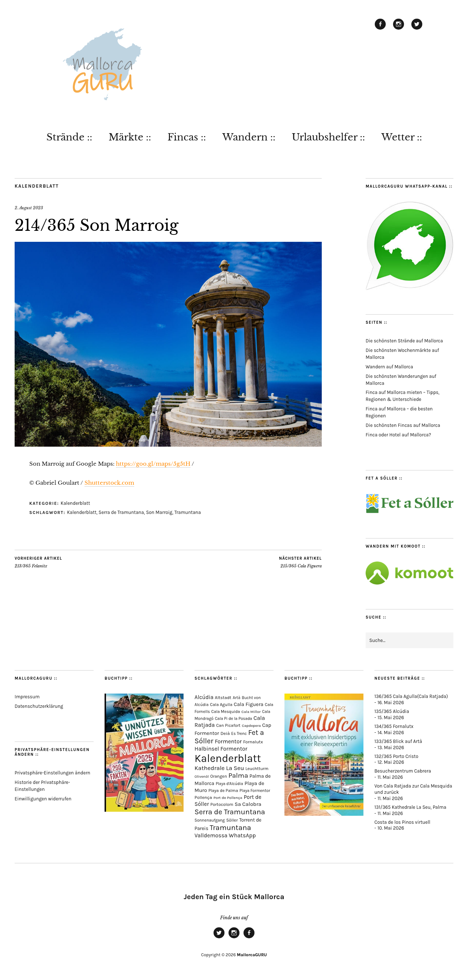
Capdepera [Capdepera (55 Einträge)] (251, 726)
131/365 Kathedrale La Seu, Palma (410, 807)
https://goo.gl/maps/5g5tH (153, 464)
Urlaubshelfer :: (328, 137)
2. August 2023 (29, 208)
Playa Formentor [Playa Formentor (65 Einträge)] (255, 791)
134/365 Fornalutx (394, 726)
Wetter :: (402, 137)
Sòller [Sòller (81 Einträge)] (232, 820)
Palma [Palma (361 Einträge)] (238, 776)
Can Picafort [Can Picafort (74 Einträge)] (228, 725)
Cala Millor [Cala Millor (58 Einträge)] (251, 712)
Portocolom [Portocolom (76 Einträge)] (222, 804)
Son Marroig (159, 512)
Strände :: (69, 137)
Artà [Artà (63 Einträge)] (237, 698)
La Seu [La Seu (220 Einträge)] (235, 768)
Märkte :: (130, 137)
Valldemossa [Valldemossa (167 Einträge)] (211, 836)
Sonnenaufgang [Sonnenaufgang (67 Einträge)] (210, 820)
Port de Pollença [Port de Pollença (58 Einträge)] (228, 798)
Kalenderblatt (37, 186)
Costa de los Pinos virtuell (402, 822)
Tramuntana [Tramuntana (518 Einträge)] (231, 827)
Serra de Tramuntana (121, 512)
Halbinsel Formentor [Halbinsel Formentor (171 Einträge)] (221, 749)
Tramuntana (188, 512)
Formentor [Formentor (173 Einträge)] (228, 741)
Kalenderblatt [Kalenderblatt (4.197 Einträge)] (228, 758)
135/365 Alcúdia (392, 711)
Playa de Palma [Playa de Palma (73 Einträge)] (223, 791)
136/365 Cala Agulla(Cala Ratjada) (411, 696)
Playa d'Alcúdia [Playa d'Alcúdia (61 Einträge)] (229, 784)
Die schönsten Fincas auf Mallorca (403, 425)
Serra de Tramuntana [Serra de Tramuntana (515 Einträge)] (230, 812)
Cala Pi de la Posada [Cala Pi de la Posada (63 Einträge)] (234, 719)
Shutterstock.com (109, 483)
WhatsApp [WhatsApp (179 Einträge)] (242, 836)
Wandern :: (249, 137)
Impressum (27, 697)
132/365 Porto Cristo (396, 756)
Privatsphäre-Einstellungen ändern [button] (52, 773)
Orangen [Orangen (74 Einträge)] (219, 776)
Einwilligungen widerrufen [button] (43, 799)
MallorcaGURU (252, 955)
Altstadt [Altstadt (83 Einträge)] (223, 698)
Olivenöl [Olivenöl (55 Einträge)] (202, 776)
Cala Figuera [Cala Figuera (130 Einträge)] (248, 704)
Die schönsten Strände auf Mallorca (404, 341)
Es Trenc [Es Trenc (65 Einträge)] (239, 734)
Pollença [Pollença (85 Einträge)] (203, 797)
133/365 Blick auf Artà (398, 741)
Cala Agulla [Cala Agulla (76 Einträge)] (221, 705)
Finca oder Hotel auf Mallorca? (398, 435)
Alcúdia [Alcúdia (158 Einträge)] (204, 697)
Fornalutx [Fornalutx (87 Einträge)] (253, 742)
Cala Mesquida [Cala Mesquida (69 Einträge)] (226, 711)
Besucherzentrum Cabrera (403, 771)
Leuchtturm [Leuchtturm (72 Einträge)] (257, 769)
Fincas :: (187, 137)
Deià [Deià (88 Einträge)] (225, 733)
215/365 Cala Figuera (300, 562)
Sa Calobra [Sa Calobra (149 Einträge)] (248, 804)
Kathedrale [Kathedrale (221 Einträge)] (210, 768)
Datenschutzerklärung (39, 706)
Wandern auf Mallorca (389, 367)
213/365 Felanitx (38, 562)
